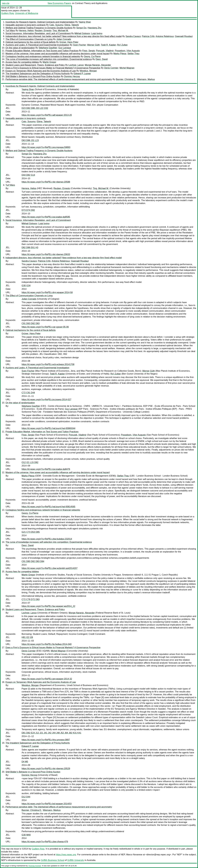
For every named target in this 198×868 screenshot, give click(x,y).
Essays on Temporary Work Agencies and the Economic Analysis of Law (41, 71)
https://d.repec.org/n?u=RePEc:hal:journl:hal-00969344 (48, 428)
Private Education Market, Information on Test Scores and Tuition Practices (42, 51)
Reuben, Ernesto (43, 31)
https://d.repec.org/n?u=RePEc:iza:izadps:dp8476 (46, 469)
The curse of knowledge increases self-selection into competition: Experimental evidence (49, 59)
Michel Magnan (127, 68)
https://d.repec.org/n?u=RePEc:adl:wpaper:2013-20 (47, 115)
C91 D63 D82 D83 (31, 323)
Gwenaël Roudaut (184, 36)
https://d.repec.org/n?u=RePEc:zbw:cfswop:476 (45, 842)
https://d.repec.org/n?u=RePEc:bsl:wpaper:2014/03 (47, 804)
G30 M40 (26, 835)
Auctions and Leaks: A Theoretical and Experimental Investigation (37, 45)
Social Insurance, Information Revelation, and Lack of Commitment (38, 33)
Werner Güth (93, 45)
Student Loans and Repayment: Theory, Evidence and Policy (35, 65)
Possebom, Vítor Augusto (127, 51)
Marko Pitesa (120, 54)
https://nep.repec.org (66, 855)
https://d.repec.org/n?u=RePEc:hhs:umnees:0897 (46, 740)
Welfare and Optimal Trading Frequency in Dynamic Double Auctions (39, 28)
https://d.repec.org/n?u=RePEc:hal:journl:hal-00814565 (48, 507)
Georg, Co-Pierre (92, 56)
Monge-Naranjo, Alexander (98, 65)
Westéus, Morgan (88, 71)
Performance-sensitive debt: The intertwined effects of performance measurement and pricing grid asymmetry (59, 79)
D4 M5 (25, 762)
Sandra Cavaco (133, 36)
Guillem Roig (8, 13)
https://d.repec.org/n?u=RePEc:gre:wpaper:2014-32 (47, 679)
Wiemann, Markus (146, 79)
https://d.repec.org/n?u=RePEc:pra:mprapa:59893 (46, 147)
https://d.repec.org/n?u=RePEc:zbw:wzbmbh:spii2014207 (50, 568)
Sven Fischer (80, 45)
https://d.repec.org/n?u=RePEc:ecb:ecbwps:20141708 (48, 364)
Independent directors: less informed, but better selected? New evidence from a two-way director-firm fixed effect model (64, 36)
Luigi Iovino (97, 33)
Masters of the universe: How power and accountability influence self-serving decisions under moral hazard (58, 54)
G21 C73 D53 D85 (31, 532)
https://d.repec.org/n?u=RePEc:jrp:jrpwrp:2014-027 (46, 400)
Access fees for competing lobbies (22, 62)
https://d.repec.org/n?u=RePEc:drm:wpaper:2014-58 (47, 292)
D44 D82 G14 (28, 175)
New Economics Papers (59, 3)
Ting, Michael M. (61, 31)
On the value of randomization (20, 48)
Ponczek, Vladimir (105, 51)
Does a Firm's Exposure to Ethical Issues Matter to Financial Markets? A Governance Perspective (53, 68)
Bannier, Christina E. (126, 79)
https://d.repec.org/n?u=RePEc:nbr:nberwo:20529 (46, 769)
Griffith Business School (53, 860)
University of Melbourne (27, 13)
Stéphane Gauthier (48, 48)
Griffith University (76, 860)
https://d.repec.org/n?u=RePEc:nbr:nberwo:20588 (46, 182)
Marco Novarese (134, 855)
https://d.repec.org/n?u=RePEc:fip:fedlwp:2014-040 (47, 644)
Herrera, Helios (26, 31)
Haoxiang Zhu (94, 28)
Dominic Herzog (72, 76)
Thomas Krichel (35, 866)
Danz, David (102, 59)
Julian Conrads (64, 39)
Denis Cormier (111, 68)
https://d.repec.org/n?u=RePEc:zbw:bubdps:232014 (47, 539)
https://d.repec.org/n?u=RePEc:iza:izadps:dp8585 (46, 217)
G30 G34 (26, 286)
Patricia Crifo (148, 36)
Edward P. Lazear (82, 74)
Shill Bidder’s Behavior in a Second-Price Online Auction (33, 76)
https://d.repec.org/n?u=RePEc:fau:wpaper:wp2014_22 (48, 606)
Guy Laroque (65, 48)
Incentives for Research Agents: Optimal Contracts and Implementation (40, 22)
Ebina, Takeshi (72, 25)
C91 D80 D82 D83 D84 (33, 561)
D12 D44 (26, 797)
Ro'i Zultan (122, 45)
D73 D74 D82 (28, 210)
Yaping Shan (85, 22)
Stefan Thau (133, 54)
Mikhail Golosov (82, 33)
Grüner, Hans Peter (69, 42)
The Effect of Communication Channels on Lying (29, 39)
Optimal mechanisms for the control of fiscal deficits (31, 42)
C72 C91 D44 (28, 393)
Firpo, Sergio (89, 51)
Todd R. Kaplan (108, 45)
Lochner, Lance (76, 65)
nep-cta (6, 3)
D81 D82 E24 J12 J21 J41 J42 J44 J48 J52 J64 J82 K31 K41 (51, 733)
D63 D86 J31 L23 (30, 140)
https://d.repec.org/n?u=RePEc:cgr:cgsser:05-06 (45, 327)
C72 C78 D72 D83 (31, 599)
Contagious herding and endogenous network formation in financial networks (43, 56)
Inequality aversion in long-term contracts (26, 25)
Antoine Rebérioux (165, 36)
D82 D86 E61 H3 (30, 247)
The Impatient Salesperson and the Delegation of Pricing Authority (38, 74)
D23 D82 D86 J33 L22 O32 (35, 108)
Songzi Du (81, 28)
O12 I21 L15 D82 (30, 462)
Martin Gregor (49, 62)
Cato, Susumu (56, 25)
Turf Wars (10, 31)
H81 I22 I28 (27, 637)
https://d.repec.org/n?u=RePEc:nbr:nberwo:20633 (46, 254)
